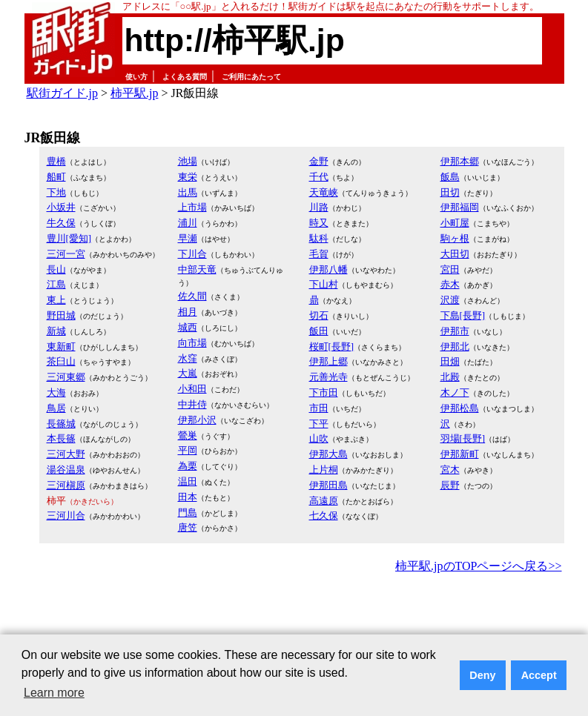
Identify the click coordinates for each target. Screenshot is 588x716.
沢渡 (450, 300)
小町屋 (455, 223)
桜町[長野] (332, 347)
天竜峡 (324, 192)
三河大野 (66, 454)
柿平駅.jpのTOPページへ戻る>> (478, 566)
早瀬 (188, 238)
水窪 (188, 358)
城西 (188, 327)
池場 (188, 161)
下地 (56, 192)
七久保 (324, 516)
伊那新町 (460, 454)
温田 (188, 481)
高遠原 (324, 501)
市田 (319, 408)
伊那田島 (328, 485)
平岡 (188, 450)
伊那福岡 (460, 207)
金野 (319, 161)
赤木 (450, 284)
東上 (56, 300)
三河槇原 (66, 485)
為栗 (188, 466)
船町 (56, 177)
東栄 (188, 177)
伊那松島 (460, 408)
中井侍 (192, 404)
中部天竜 (197, 269)
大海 (56, 392)
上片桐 (324, 470)
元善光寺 (328, 377)
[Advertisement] (294, 617)
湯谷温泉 (66, 470)
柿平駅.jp (134, 93)
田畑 (450, 361)
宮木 (450, 470)
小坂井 (61, 207)
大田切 (455, 254)
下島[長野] (463, 315)
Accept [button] (539, 675)
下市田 (324, 392)
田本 (188, 497)
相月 (188, 312)
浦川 (188, 223)
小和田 (192, 389)
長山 (56, 269)
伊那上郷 (328, 361)
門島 (188, 513)
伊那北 (455, 347)
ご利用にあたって (251, 77)
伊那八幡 (328, 269)
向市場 (192, 343)
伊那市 (455, 331)
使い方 (136, 77)
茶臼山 (61, 361)
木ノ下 (455, 392)
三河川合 (66, 516)
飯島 (450, 177)
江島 (56, 284)
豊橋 (56, 161)
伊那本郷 (460, 161)
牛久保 (61, 223)
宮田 (450, 269)
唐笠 (188, 527)
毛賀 (319, 254)
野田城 (61, 315)
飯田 (319, 331)
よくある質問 (185, 77)
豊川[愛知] (69, 238)
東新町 (61, 347)
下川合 (192, 254)
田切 (450, 192)
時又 (319, 223)
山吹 (319, 438)
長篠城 (61, 424)
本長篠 (61, 438)
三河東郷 (66, 377)
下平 (319, 424)
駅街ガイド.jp (62, 93)
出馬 (188, 192)
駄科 (319, 238)
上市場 (192, 207)
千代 (319, 177)
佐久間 (192, 296)
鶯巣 (188, 435)
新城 (56, 331)
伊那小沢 (197, 420)
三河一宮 (66, 254)
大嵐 (188, 373)
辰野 (450, 485)
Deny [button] (482, 675)
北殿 (450, 377)
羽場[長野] (463, 438)
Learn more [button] (54, 693)
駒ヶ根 (455, 238)
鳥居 (56, 408)
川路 (319, 207)
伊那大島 (328, 454)
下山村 (324, 284)
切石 (319, 315)
